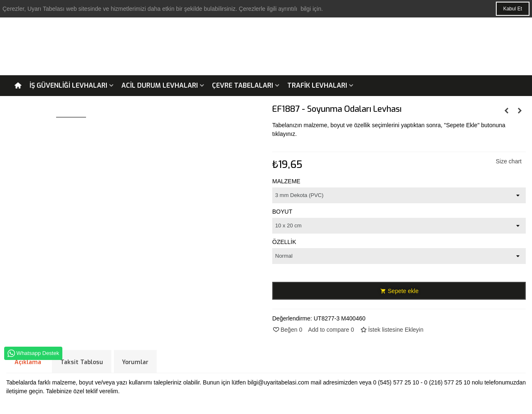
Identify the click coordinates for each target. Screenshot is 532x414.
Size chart (509, 161)
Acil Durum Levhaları (160, 85)
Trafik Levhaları (317, 85)
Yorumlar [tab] (135, 362)
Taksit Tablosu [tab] (82, 362)
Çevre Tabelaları (243, 85)
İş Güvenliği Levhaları (68, 85)
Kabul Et (513, 9)
